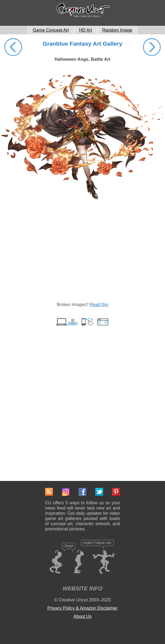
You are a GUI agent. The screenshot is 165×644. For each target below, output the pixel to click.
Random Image (117, 30)
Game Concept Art (51, 30)
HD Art (86, 30)
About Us (83, 616)
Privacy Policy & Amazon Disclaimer (82, 608)
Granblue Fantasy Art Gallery (83, 44)
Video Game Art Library (87, 16)
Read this (99, 305)
